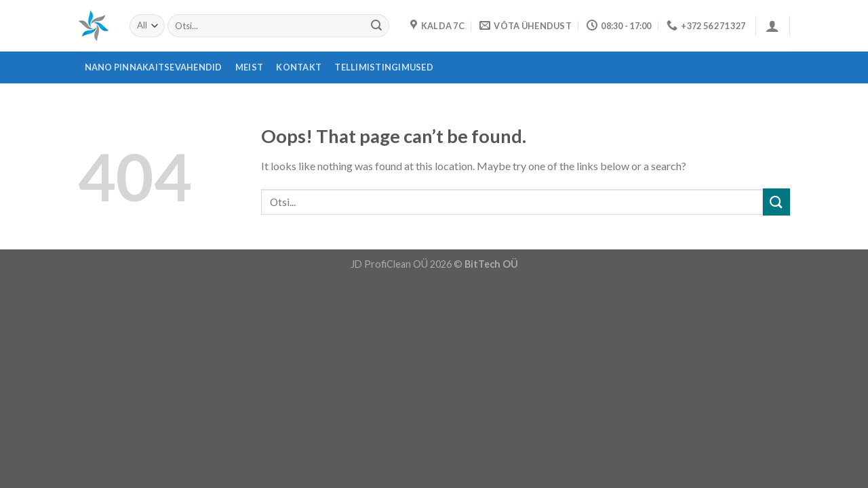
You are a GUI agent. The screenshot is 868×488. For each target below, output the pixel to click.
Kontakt (299, 67)
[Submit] (376, 26)
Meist (249, 67)
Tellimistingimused (384, 67)
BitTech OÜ (491, 264)
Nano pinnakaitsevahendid (154, 67)
